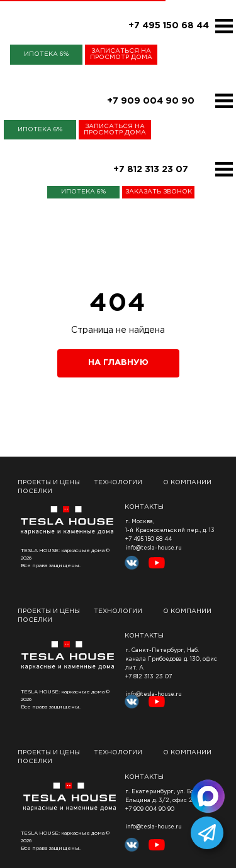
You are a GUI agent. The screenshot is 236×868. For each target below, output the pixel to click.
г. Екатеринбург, (150, 791)
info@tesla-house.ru (154, 548)
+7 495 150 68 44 (149, 539)
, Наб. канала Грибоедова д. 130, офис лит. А (171, 659)
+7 (129, 809)
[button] (121, 55)
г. (128, 650)
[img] (224, 26)
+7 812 (134, 676)
